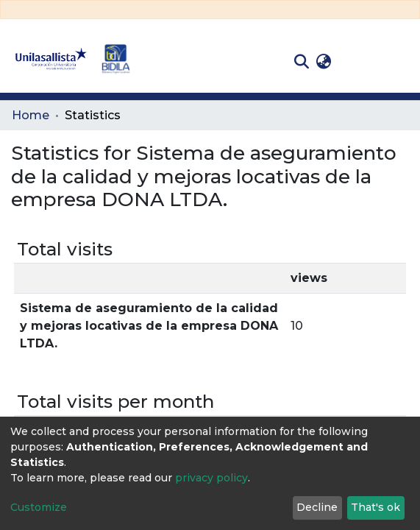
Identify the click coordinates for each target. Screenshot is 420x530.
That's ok (375, 507)
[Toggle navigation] (398, 62)
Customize (39, 507)
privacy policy (211, 478)
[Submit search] (301, 62)
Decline (317, 507)
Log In (358, 61)
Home (31, 115)
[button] (323, 62)
